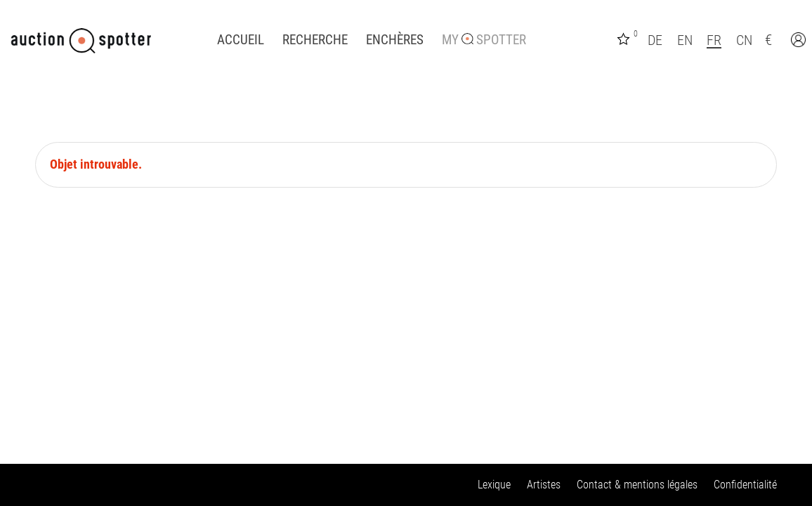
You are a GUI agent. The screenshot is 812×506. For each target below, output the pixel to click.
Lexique (494, 485)
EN (685, 40)
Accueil (241, 40)
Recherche (315, 40)
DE (655, 40)
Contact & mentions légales (637, 485)
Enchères (395, 40)
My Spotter (484, 40)
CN (744, 40)
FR (714, 40)
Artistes (544, 485)
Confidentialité (745, 485)
